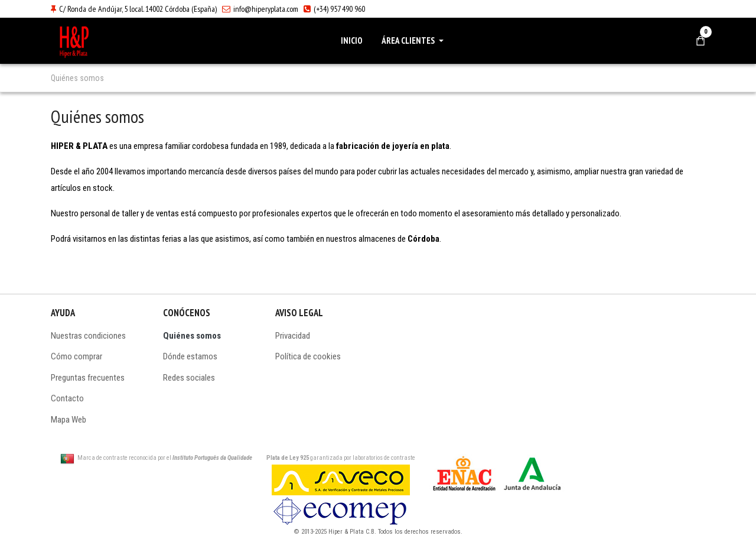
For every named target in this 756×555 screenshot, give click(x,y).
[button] (415, 41)
